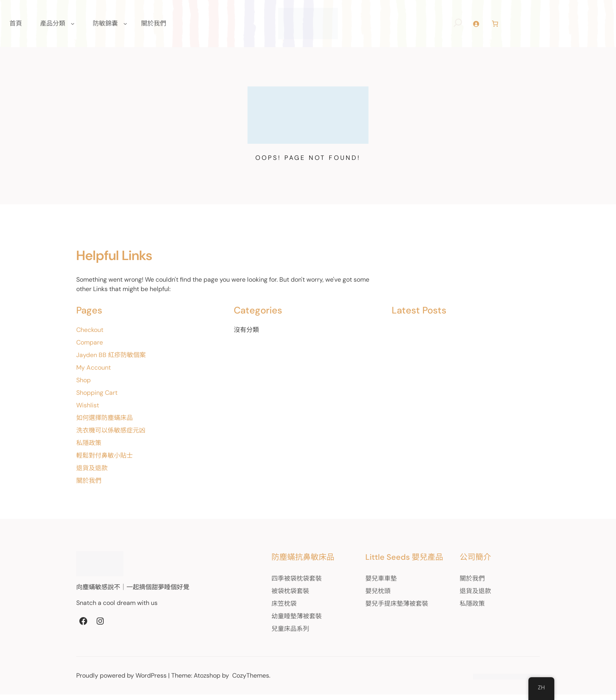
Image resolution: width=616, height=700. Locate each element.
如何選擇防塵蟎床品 (104, 423)
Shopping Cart (97, 398)
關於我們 (89, 486)
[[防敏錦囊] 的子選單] (125, 26)
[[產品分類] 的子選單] (73, 26)
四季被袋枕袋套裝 (278, 584)
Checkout (90, 335)
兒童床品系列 (271, 634)
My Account (93, 373)
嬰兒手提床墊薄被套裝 (385, 609)
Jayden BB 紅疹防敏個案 (111, 360)
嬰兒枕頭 (366, 596)
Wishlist (88, 411)
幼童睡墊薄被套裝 (278, 622)
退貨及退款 (92, 474)
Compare (90, 348)
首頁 (16, 26)
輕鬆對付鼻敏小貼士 (104, 461)
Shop (83, 386)
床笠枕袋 (265, 609)
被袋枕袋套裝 (271, 596)
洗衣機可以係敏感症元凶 (111, 436)
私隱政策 (89, 448)
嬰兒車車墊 (369, 584)
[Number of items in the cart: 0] (505, 26)
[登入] (486, 27)
